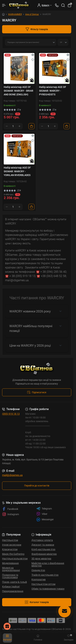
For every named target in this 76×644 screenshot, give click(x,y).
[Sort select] (31, 42)
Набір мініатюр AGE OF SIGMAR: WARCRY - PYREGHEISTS (53, 91)
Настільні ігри (10, 540)
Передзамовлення (13, 591)
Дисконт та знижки (43, 545)
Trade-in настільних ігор (45, 575)
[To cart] (31, 126)
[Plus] (19, 126)
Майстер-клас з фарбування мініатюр (48, 564)
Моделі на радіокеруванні (11, 569)
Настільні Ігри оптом (43, 584)
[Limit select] (63, 42)
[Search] (63, 5)
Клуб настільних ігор (43, 549)
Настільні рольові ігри (15, 559)
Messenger (45, 520)
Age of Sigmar (32, 14)
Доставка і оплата (42, 540)
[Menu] (4, 5)
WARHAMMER (15, 14)
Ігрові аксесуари (12, 545)
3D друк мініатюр (41, 559)
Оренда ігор (38, 570)
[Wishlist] (33, 60)
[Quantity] (13, 126)
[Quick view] (33, 55)
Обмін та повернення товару (48, 589)
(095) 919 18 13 (11, 414)
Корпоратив (39, 579)
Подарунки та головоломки (10, 576)
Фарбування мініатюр (44, 554)
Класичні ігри (10, 549)
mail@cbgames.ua (12, 475)
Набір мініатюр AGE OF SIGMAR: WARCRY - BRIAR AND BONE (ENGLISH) (18, 91)
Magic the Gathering (13, 554)
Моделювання (10, 563)
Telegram (44, 509)
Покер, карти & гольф (14, 582)
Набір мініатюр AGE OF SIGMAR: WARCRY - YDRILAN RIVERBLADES (17, 171)
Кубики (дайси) (11, 587)
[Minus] (7, 126)
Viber (42, 514)
